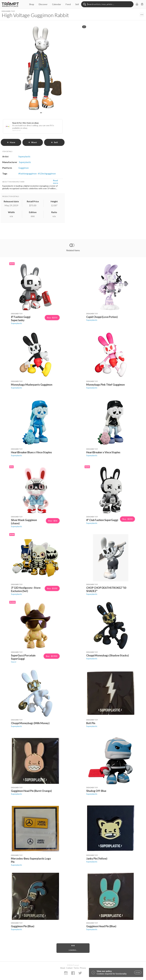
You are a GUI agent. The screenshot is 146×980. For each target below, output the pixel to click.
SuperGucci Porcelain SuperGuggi (23, 657)
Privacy (83, 968)
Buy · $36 (53, 521)
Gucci (14, 662)
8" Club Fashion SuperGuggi (102, 520)
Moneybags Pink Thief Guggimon (106, 385)
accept (138, 972)
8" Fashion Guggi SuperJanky (21, 319)
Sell (77, 4)
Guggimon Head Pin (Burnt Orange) (31, 791)
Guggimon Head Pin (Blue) (101, 926)
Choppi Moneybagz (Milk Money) (30, 723)
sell (54, 142)
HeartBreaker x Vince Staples (103, 452)
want (33, 142)
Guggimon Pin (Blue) (23, 926)
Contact (69, 968)
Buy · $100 (52, 588)
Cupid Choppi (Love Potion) (102, 317)
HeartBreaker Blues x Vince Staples (31, 452)
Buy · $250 (52, 318)
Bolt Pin (91, 723)
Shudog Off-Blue (96, 791)
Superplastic (17, 323)
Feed (68, 4)
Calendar (57, 4)
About (63, 968)
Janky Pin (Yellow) (97, 859)
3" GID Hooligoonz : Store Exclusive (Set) (26, 589)
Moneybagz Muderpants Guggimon (32, 385)
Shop (32, 4)
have (11, 142)
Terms (76, 968)
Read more (56, 182)
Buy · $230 (127, 519)
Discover (43, 4)
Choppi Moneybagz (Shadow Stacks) (108, 655)
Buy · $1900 (52, 656)
